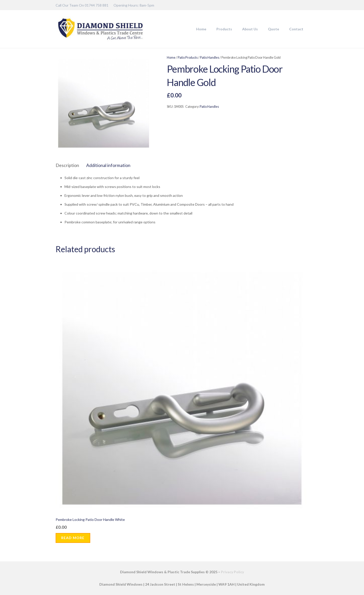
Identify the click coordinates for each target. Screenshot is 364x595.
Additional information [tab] (108, 165)
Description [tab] (67, 165)
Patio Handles (210, 58)
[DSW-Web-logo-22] (100, 29)
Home (171, 58)
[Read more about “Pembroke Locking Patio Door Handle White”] (73, 538)
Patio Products (188, 58)
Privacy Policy (232, 572)
